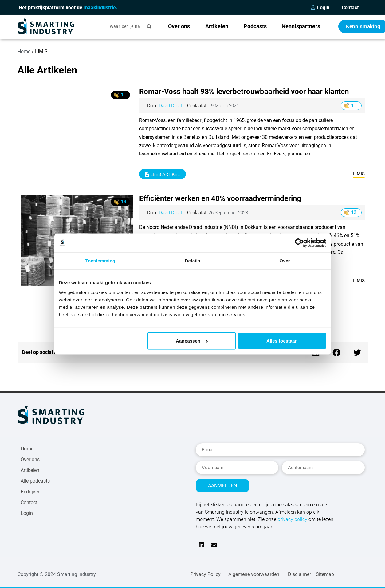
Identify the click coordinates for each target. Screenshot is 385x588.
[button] (337, 353)
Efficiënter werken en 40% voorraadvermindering (220, 198)
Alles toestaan (282, 341)
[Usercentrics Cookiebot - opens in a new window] (299, 243)
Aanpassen (192, 341)
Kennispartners (301, 26)
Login (323, 8)
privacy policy (292, 516)
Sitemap (325, 571)
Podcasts (255, 26)
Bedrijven (31, 492)
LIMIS (359, 174)
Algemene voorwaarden (254, 571)
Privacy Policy (205, 571)
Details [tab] (193, 261)
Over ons (179, 26)
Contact (350, 8)
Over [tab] (285, 261)
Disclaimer (299, 571)
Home (24, 51)
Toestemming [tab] (100, 261)
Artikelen (217, 26)
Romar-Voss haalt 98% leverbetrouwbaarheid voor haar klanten (244, 92)
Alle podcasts (35, 481)
